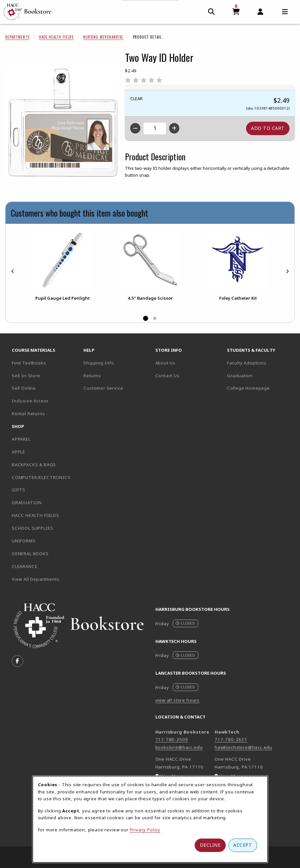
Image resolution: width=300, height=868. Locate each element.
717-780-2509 (172, 739)
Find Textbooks (29, 363)
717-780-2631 (231, 739)
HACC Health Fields (56, 37)
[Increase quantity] (174, 128)
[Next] (287, 271)
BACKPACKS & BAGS (34, 465)
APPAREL (21, 439)
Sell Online (24, 388)
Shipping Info (99, 363)
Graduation (240, 376)
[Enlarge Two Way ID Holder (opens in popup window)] (62, 123)
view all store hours (178, 700)
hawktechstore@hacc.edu (243, 747)
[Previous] (13, 271)
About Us (166, 363)
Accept (243, 845)
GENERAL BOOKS (30, 554)
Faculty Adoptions (247, 363)
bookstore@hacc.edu (179, 747)
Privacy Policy (145, 830)
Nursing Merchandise (103, 37)
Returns (92, 376)
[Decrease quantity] (135, 128)
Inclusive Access (30, 401)
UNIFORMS (24, 541)
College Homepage (260, 388)
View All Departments (36, 579)
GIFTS (19, 490)
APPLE (18, 452)
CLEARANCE (25, 566)
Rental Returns (28, 414)
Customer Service (103, 388)
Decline (210, 845)
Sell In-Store (26, 376)
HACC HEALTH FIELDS (35, 515)
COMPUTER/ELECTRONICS (41, 477)
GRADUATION (27, 503)
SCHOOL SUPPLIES (32, 528)
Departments (17, 37)
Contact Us (168, 376)
